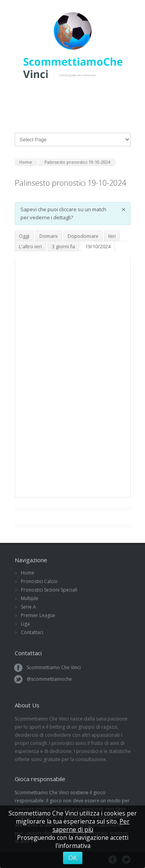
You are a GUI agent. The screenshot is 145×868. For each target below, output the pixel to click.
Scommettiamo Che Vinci (54, 667)
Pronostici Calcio (39, 581)
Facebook (75, 96)
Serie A (28, 607)
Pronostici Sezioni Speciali (49, 590)
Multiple (30, 598)
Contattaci (32, 632)
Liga (25, 624)
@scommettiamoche (49, 679)
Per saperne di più (91, 825)
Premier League (38, 615)
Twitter (64, 96)
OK (73, 858)
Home (28, 573)
